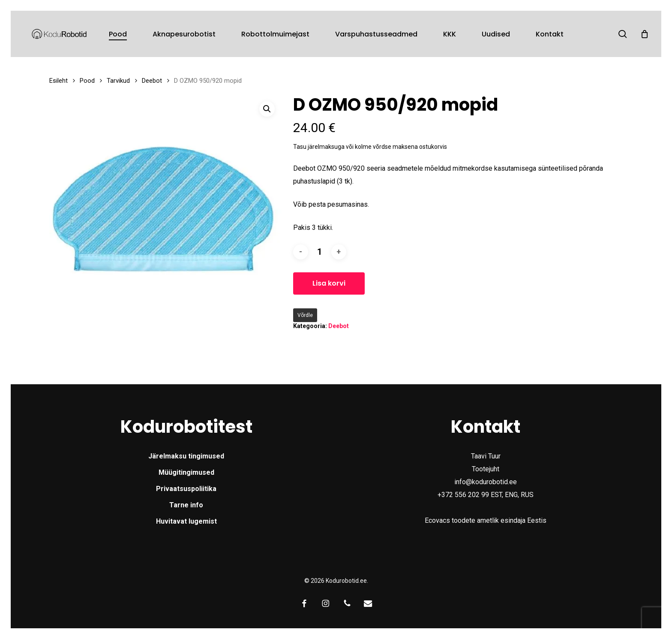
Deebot (152, 81)
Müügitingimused (186, 472)
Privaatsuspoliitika (186, 489)
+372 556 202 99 (463, 495)
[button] (267, 109)
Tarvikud (118, 81)
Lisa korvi (329, 283)
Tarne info (186, 505)
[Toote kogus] (320, 252)
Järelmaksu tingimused (186, 456)
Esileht (58, 81)
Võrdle (305, 315)
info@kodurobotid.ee (486, 482)
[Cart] (645, 34)
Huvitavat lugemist (186, 521)
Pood (87, 81)
